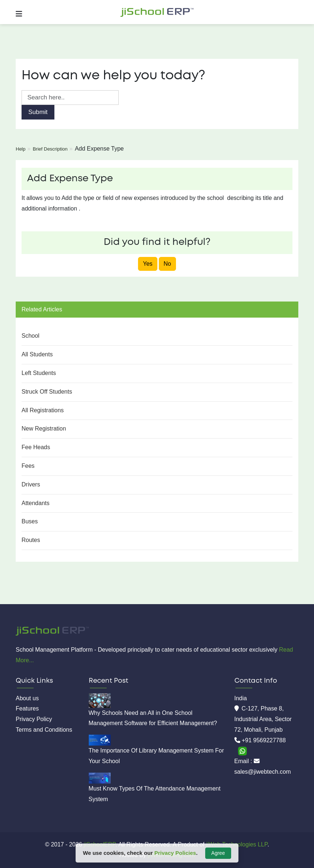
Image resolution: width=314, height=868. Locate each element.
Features (27, 708)
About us (27, 698)
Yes (148, 264)
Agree (218, 853)
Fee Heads (36, 447)
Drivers (31, 484)
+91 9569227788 (264, 740)
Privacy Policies (175, 853)
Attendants (36, 503)
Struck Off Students (47, 392)
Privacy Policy (34, 719)
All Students (37, 354)
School (30, 336)
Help (21, 149)
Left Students (39, 373)
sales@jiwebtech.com (263, 772)
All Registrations (43, 410)
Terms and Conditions (44, 730)
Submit (38, 112)
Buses (30, 521)
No (167, 264)
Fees (28, 466)
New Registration (44, 429)
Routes (31, 540)
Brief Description (50, 149)
